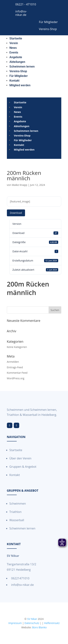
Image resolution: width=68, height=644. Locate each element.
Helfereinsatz (52, 623)
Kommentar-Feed (17, 373)
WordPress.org (16, 378)
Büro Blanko (39, 627)
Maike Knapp (19, 185)
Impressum (15, 623)
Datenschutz (32, 623)
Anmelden (13, 362)
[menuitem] (16, 38)
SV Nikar (32, 619)
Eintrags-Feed (15, 367)
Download (16, 213)
